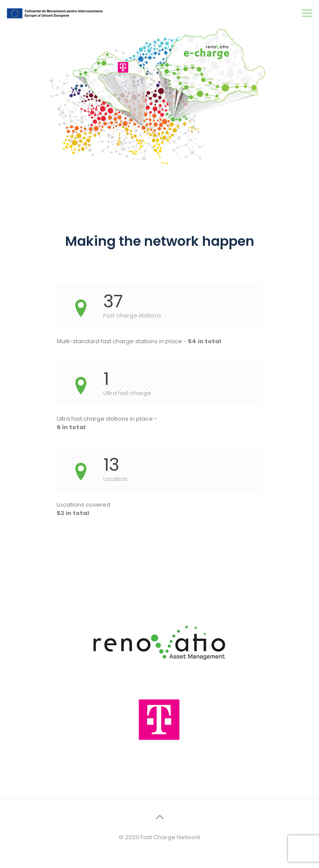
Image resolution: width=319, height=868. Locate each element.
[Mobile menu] (307, 13)
